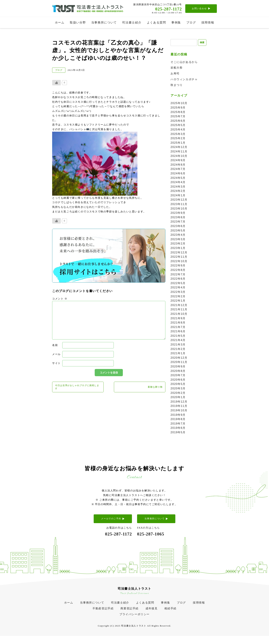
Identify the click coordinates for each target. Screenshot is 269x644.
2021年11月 (179, 310)
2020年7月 (178, 376)
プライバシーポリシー (134, 620)
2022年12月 (179, 253)
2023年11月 (179, 205)
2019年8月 (178, 420)
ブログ (191, 23)
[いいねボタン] (56, 83)
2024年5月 (178, 178)
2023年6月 (178, 227)
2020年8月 (178, 371)
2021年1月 (178, 354)
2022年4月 (178, 288)
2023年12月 (179, 200)
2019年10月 (179, 411)
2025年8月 (178, 113)
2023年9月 (178, 213)
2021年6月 (178, 332)
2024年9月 (178, 161)
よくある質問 (156, 23)
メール (56, 354)
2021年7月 (178, 328)
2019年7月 (178, 424)
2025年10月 (179, 104)
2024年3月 (178, 187)
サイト (56, 363)
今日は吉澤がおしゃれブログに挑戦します (77, 388)
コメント (60, 299)
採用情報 (208, 23)
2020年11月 (179, 363)
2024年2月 (178, 191)
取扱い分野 (78, 23)
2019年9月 (178, 415)
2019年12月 (179, 402)
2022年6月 (178, 279)
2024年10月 (179, 156)
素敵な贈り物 (153, 388)
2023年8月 (178, 218)
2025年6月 (178, 121)
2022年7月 (178, 275)
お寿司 (175, 74)
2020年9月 (178, 367)
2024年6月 (178, 174)
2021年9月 (178, 319)
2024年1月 (178, 196)
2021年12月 (179, 306)
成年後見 (151, 614)
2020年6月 (178, 380)
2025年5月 (178, 126)
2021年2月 (178, 350)
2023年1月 (178, 249)
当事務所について (104, 23)
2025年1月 (178, 143)
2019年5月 (178, 433)
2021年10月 (179, 314)
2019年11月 (179, 406)
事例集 (176, 23)
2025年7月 (178, 117)
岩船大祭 (177, 68)
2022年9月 (178, 266)
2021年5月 (178, 336)
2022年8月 (178, 270)
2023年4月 (178, 235)
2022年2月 (178, 297)
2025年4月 (178, 130)
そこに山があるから (184, 62)
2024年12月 (179, 148)
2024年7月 (178, 169)
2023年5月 (178, 231)
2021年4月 (178, 341)
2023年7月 (178, 222)
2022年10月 (179, 262)
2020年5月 (178, 384)
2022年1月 (178, 301)
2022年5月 (178, 284)
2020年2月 (178, 393)
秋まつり (177, 85)
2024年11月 (179, 152)
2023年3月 (178, 240)
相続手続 (170, 614)
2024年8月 (178, 165)
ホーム (60, 23)
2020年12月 (179, 358)
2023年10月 (179, 209)
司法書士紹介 (132, 23)
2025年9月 (178, 108)
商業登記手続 (130, 614)
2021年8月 (178, 323)
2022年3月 (178, 292)
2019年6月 (178, 428)
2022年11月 (179, 257)
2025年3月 (178, 135)
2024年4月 (178, 183)
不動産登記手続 (103, 614)
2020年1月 (178, 398)
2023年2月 (178, 244)
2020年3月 (178, 389)
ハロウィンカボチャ (184, 80)
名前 (55, 345)
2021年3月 (178, 345)
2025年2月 (178, 139)
